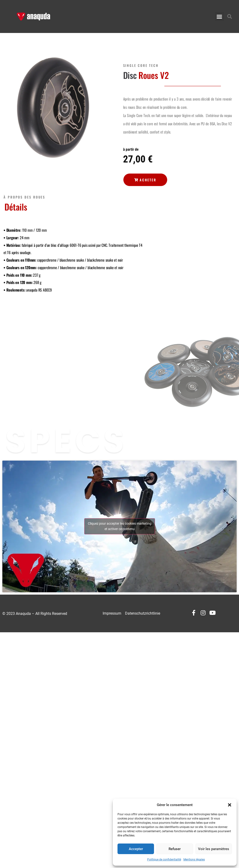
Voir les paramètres (214, 849)
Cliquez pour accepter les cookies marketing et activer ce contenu (120, 526)
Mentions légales (194, 860)
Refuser (175, 849)
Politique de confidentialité (164, 860)
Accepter (136, 849)
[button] (230, 805)
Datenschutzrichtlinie (143, 613)
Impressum (112, 613)
